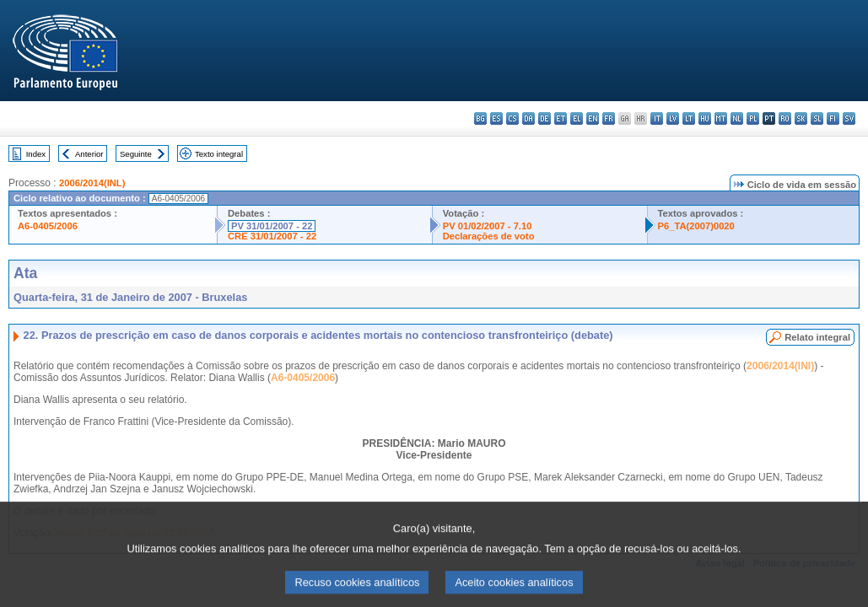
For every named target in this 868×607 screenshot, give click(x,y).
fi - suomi (833, 118)
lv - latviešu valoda (673, 118)
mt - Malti (721, 118)
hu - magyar (705, 118)
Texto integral (219, 154)
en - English (593, 118)
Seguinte (136, 154)
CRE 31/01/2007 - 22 (272, 236)
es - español (496, 118)
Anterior (89, 154)
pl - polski (753, 118)
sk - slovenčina (801, 118)
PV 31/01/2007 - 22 (272, 226)
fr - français (609, 118)
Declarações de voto (489, 236)
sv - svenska (849, 118)
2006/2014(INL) (92, 183)
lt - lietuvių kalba (689, 118)
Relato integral (817, 337)
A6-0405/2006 (48, 226)
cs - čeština (512, 118)
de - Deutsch (545, 118)
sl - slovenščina (817, 118)
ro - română (785, 118)
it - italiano (657, 118)
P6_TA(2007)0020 (696, 226)
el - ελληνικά (577, 118)
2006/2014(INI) (780, 366)
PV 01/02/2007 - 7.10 (488, 226)
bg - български (480, 118)
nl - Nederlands (737, 118)
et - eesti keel (561, 118)
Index (36, 154)
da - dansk (528, 118)
